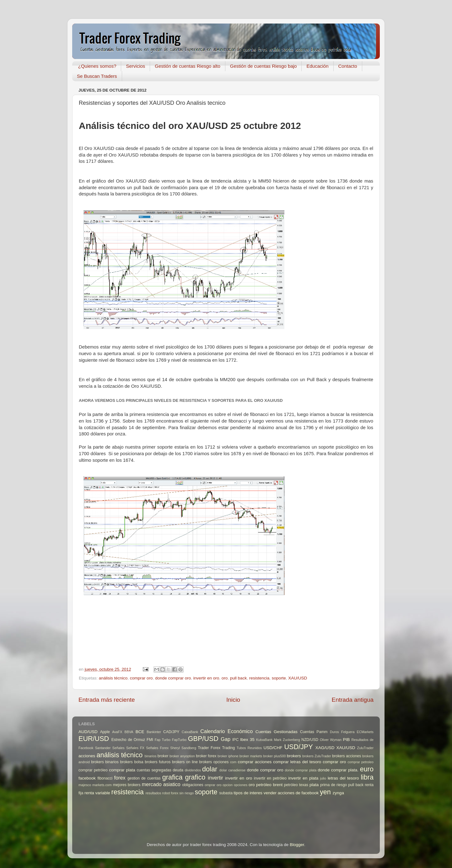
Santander (103, 748)
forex (120, 778)
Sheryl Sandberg (183, 748)
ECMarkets (365, 732)
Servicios (135, 66)
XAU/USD (298, 678)
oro (225, 678)
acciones (87, 756)
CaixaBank (190, 732)
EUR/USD (94, 739)
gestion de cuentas (144, 778)
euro (367, 769)
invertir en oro (206, 678)
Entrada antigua (353, 700)
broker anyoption (182, 756)
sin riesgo (186, 793)
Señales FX (135, 748)
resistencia (259, 678)
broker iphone (228, 756)
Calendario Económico (226, 731)
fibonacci (105, 778)
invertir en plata (303, 778)
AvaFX (117, 732)
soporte (279, 678)
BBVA (129, 732)
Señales (118, 748)
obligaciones (193, 785)
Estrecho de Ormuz (128, 740)
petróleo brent (269, 785)
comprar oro (141, 678)
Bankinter (154, 732)
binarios (151, 756)
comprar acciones (255, 762)
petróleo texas (296, 785)
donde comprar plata (301, 770)
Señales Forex (157, 748)
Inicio (233, 700)
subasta (226, 793)
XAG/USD (325, 748)
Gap (226, 739)
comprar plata (122, 770)
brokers (294, 756)
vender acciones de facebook (291, 793)
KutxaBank (264, 740)
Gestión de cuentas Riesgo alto (187, 66)
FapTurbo (179, 740)
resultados (153, 793)
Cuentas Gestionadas (277, 732)
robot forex (170, 793)
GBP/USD (203, 739)
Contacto (348, 66)
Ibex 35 (247, 740)
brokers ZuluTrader (317, 756)
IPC (235, 740)
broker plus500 (275, 756)
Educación (317, 66)
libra (367, 777)
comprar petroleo (361, 762)
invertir (215, 778)
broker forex (206, 756)
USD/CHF (273, 748)
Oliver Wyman (331, 740)
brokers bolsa (132, 762)
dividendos (193, 770)
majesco (85, 785)
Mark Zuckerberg (287, 740)
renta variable (97, 793)
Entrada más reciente (107, 700)
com (233, 762)
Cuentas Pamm (314, 732)
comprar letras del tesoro (297, 762)
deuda (178, 770)
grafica (172, 777)
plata (314, 785)
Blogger (297, 845)
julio (323, 778)
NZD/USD (310, 740)
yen (325, 792)
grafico (195, 777)
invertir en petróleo (270, 778)
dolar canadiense (232, 770)
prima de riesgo (334, 785)
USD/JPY (298, 747)
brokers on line (185, 762)
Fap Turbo (163, 740)
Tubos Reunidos (249, 748)
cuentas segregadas (154, 770)
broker (163, 756)
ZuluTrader (365, 748)
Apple (105, 732)
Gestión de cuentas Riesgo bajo (264, 66)
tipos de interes (248, 793)
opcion (228, 785)
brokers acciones (347, 756)
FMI (150, 740)
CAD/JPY (171, 732)
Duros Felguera (342, 732)
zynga (338, 793)
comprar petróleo (93, 770)
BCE (140, 732)
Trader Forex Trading (216, 748)
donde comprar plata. (338, 770)
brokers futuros (158, 762)
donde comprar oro (173, 678)
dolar (210, 769)
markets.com (102, 785)
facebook (87, 778)
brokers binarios (105, 762)
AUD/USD (88, 732)
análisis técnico (113, 678)
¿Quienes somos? (97, 66)
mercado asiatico (161, 784)
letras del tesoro (343, 778)
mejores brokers (127, 785)
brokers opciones (214, 762)
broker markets (251, 756)
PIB (347, 740)
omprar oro (213, 785)
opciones (241, 785)
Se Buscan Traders (97, 76)
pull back (238, 678)
